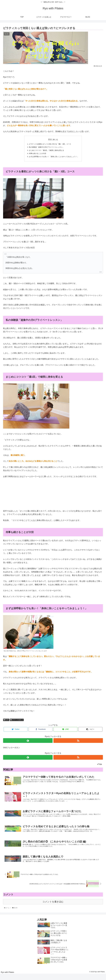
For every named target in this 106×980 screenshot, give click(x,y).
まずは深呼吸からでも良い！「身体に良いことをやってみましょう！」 (54, 158)
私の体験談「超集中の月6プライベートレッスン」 (46, 147)
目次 (50, 139)
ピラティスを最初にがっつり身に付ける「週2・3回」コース (50, 144)
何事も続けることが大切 (36, 154)
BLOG (6, 721)
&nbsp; (9, 494)
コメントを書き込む (53, 908)
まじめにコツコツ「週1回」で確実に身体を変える (46, 151)
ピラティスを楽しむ (17, 721)
